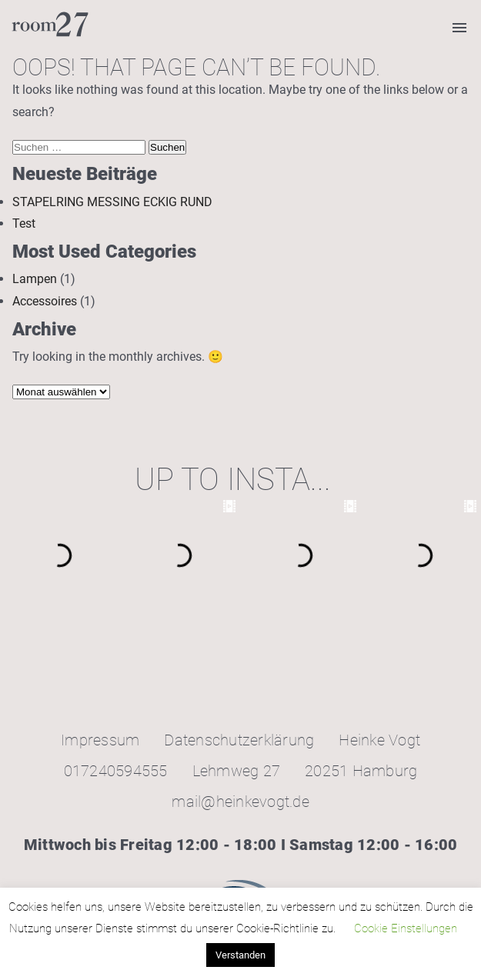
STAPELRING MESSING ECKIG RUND (112, 202)
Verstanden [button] (240, 955)
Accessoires (45, 301)
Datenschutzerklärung (239, 740)
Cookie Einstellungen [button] (406, 928)
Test (24, 223)
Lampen (35, 279)
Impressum (100, 740)
